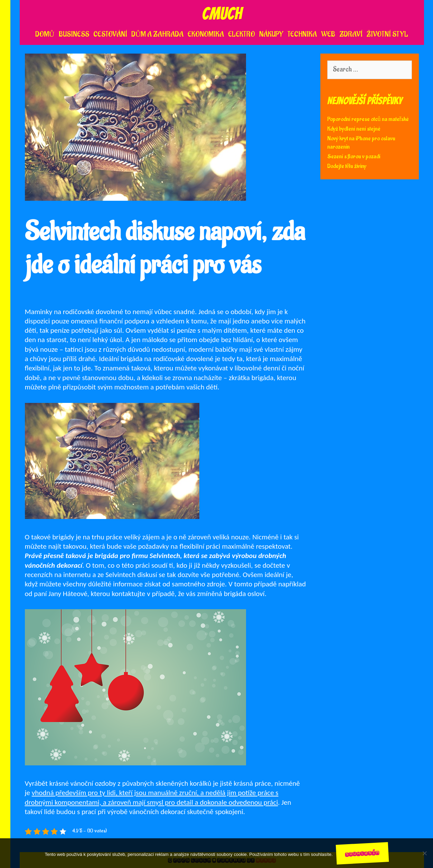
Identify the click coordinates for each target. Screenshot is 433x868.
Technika (302, 34)
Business (74, 34)
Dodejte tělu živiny (347, 166)
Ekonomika (206, 34)
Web (328, 34)
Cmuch (222, 14)
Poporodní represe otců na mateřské (368, 119)
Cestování (110, 34)
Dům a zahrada (158, 34)
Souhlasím (362, 853)
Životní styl (387, 34)
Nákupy (271, 34)
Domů (45, 34)
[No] (424, 853)
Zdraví (351, 34)
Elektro (242, 34)
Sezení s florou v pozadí (354, 157)
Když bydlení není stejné (354, 129)
